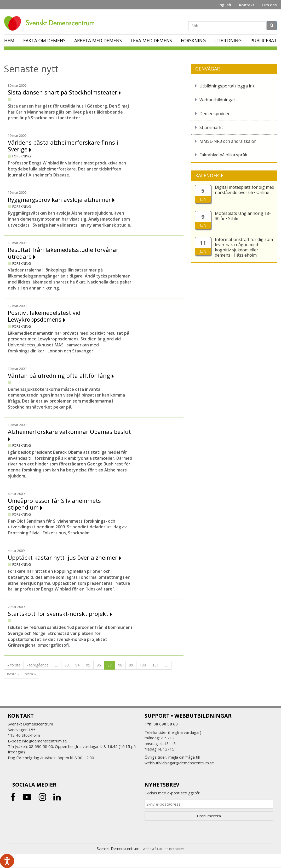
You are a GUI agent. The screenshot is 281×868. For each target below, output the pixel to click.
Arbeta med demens (98, 40)
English (224, 5)
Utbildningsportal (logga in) (227, 86)
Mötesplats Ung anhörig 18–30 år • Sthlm (243, 216)
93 (67, 665)
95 (88, 665)
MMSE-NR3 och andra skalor (228, 141)
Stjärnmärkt (211, 127)
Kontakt (247, 5)
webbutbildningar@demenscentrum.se (179, 763)
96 (99, 665)
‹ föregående (38, 665)
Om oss (269, 5)
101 (156, 665)
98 (120, 665)
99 (131, 665)
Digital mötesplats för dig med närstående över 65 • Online (245, 190)
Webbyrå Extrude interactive (164, 849)
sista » (30, 674)
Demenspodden (215, 114)
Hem (9, 40)
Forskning (193, 40)
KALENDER (208, 175)
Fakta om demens (44, 40)
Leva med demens (151, 40)
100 (143, 665)
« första (14, 665)
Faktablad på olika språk (223, 155)
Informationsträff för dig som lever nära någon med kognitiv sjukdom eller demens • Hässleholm (244, 247)
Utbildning (228, 40)
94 (77, 665)
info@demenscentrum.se (44, 741)
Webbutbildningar (217, 100)
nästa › (13, 674)
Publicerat (264, 40)
